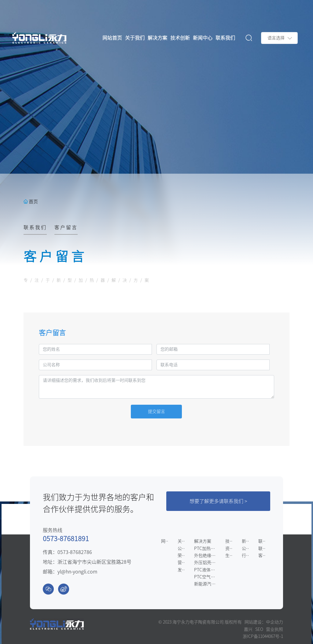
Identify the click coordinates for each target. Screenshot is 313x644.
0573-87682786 (75, 552)
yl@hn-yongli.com (77, 572)
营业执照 (274, 629)
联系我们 (35, 227)
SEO (259, 629)
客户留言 (66, 227)
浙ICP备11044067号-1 (263, 636)
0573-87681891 (66, 539)
